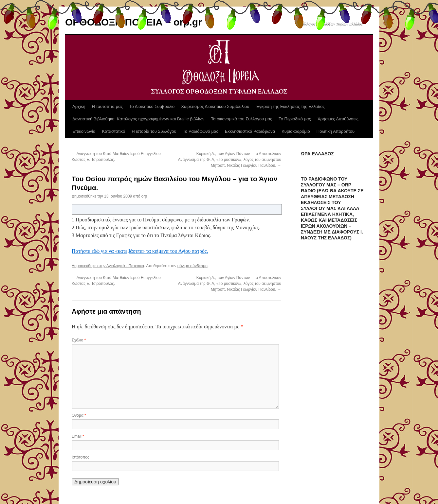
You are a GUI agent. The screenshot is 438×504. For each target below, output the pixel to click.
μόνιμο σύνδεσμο (192, 266)
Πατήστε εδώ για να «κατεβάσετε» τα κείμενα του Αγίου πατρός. (140, 251)
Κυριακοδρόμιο (296, 131)
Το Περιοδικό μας (295, 119)
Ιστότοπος (81, 457)
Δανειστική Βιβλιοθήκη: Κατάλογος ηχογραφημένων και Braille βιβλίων (138, 119)
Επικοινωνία (84, 131)
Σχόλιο (79, 340)
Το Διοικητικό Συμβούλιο (152, 106)
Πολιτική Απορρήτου (336, 131)
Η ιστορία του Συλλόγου (154, 131)
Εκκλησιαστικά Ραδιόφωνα (250, 131)
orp (144, 196)
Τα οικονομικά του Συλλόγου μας (242, 119)
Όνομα (79, 415)
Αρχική (79, 106)
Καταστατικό (114, 131)
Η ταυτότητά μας (107, 106)
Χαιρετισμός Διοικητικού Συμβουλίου (215, 106)
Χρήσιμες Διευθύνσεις (338, 119)
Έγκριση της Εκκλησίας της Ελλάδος (290, 106)
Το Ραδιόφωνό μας (201, 131)
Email (78, 436)
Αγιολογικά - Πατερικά (125, 266)
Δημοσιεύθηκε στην (89, 266)
